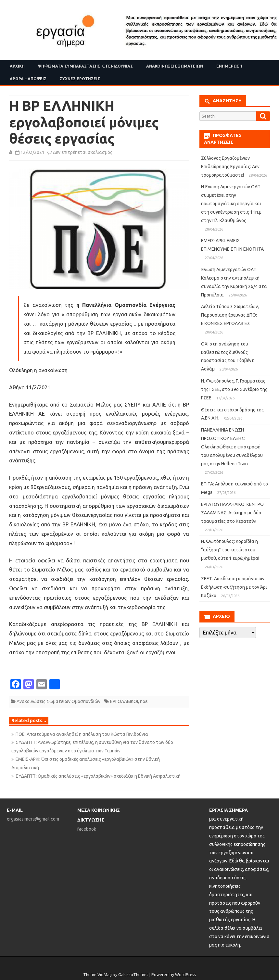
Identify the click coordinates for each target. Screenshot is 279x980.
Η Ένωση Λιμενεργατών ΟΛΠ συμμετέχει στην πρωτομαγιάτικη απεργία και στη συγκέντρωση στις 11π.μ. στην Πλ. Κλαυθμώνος (232, 203)
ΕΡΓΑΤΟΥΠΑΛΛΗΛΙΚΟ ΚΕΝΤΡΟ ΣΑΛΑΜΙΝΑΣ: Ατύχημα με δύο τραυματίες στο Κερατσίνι (232, 513)
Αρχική (17, 66)
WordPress (186, 974)
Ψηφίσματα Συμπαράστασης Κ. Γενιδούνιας (85, 66)
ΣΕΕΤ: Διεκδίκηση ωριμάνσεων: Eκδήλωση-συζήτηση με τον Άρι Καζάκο (234, 587)
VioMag (105, 974)
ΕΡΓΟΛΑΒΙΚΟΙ (124, 701)
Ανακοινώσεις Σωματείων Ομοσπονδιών (58, 701)
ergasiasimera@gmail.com (33, 819)
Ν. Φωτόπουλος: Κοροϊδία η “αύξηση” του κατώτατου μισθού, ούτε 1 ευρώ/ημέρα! (230, 550)
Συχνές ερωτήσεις (80, 79)
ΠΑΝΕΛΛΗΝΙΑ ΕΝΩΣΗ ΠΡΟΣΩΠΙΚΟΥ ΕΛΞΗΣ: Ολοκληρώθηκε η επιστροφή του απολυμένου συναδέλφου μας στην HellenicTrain (232, 447)
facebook (87, 829)
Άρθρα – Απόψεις (28, 79)
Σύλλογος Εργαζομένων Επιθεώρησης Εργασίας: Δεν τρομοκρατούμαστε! (230, 167)
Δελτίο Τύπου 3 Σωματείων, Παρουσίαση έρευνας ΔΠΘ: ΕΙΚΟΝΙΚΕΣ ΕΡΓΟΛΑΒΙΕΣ (230, 315)
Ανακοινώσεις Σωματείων (175, 66)
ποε (144, 701)
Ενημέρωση (229, 66)
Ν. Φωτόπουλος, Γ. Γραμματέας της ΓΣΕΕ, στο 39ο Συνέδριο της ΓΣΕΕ (234, 389)
